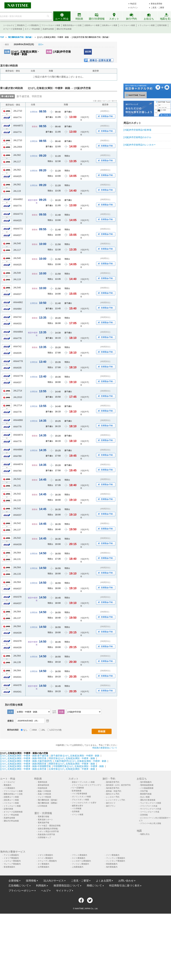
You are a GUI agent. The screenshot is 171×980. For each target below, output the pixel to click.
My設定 (133, 4)
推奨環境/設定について (67, 886)
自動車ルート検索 (92, 25)
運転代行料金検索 (64, 29)
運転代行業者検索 (148, 800)
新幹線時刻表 (43, 785)
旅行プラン (111, 806)
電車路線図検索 (147, 785)
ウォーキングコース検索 (151, 803)
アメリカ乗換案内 (11, 855)
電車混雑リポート (45, 820)
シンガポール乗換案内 (81, 861)
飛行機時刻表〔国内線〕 (48, 800)
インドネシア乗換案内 (116, 861)
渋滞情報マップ (44, 837)
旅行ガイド (111, 803)
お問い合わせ (126, 881)
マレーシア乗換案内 (12, 864)
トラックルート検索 (146, 25)
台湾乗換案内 (43, 867)
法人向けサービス (54, 881)
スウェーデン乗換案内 (47, 861)
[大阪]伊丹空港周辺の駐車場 (137, 130)
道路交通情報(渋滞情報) (48, 829)
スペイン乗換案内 (45, 858)
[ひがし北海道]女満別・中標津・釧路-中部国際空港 (25, 766)
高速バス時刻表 (44, 794)
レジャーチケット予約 (116, 800)
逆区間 (88, 52)
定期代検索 (162, 25)
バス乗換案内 (33, 25)
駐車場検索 (77, 791)
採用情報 (31, 881)
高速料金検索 (48, 29)
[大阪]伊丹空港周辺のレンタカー (140, 145)
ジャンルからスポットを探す (84, 803)
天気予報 (144, 791)
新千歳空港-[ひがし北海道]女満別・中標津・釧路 (75, 756)
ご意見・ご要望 (157, 8)
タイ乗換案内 (43, 864)
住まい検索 (145, 797)
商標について (94, 886)
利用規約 (41, 886)
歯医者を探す (78, 806)
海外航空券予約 (113, 788)
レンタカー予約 (113, 797)
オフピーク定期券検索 (13, 29)
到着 (49, 52)
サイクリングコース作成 (151, 809)
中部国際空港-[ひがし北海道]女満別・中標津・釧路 (79, 766)
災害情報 (144, 815)
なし (25, 730)
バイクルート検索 (127, 25)
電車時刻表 (43, 782)
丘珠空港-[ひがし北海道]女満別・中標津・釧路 (72, 769)
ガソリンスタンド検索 (81, 797)
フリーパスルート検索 (51, 25)
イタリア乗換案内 (11, 858)
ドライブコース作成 (149, 806)
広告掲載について (19, 886)
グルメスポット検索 (80, 800)
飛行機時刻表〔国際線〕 (48, 803)
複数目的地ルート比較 (72, 25)
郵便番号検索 (146, 794)
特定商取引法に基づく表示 (124, 886)
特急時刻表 (43, 788)
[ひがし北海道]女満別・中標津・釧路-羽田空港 (23, 758)
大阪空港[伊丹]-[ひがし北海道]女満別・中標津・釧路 (80, 761)
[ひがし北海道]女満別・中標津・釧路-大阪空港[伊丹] (26, 761)
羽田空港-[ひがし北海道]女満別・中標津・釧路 (72, 758)
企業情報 (14, 881)
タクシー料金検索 (32, 29)
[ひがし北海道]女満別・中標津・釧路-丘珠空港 (23, 769)
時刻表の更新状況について (105, 748)
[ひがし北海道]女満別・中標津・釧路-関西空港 (23, 764)
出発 (7, 52)
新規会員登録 (156, 4)
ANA (35, 730)
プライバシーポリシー (21, 891)
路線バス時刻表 (44, 791)
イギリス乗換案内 (45, 855)
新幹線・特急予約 (114, 791)
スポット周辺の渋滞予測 (48, 831)
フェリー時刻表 (44, 797)
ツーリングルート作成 (150, 812)
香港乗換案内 (9, 867)
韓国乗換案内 (112, 864)
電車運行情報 (43, 817)
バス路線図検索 (147, 788)
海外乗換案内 (146, 782)
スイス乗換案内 (79, 858)
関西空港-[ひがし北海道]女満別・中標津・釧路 (72, 764)
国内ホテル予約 (113, 794)
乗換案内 (21, 25)
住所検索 (76, 812)
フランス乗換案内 (79, 855)
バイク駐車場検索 (79, 794)
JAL (43, 730)
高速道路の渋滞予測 (46, 834)
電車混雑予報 (43, 823)
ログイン (134, 8)
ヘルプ (45, 891)
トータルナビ (9, 25)
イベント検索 (78, 815)
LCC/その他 (56, 730)
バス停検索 (77, 809)
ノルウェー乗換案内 (12, 861)
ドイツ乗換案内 (113, 855)
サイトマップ (64, 891)
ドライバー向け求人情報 (151, 823)
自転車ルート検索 (110, 25)
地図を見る (145, 834)
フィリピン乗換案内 (80, 864)
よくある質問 (104, 881)
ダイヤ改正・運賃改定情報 (49, 826)
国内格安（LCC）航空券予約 (118, 785)
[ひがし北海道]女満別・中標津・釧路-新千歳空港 (24, 756)
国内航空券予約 (113, 782)
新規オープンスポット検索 (83, 782)
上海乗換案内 (78, 867)
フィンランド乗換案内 (116, 858)
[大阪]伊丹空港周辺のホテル (137, 137)
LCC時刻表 (43, 806)
